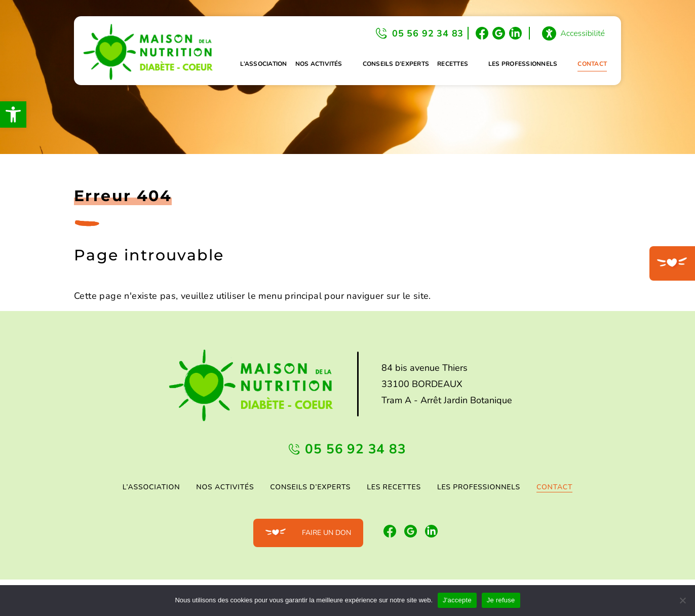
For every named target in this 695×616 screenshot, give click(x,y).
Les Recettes (394, 487)
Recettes (453, 64)
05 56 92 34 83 (428, 33)
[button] (13, 114)
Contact (592, 64)
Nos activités (319, 64)
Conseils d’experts (396, 64)
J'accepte (457, 600)
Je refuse (501, 600)
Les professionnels (523, 64)
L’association (263, 64)
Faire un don (326, 533)
